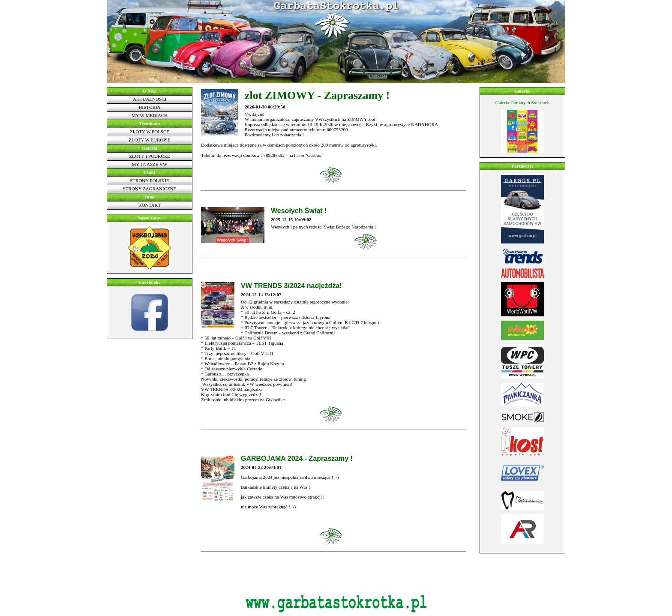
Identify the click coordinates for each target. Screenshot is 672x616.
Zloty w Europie (150, 140)
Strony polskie (150, 180)
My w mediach (150, 115)
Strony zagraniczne (150, 189)
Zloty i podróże (150, 156)
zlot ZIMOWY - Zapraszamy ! (317, 95)
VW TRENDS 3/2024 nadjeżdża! (291, 286)
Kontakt (150, 205)
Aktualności (150, 99)
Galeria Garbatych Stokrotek (522, 102)
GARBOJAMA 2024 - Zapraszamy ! (297, 458)
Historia (149, 107)
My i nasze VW (150, 164)
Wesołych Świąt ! (299, 211)
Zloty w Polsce (150, 132)
